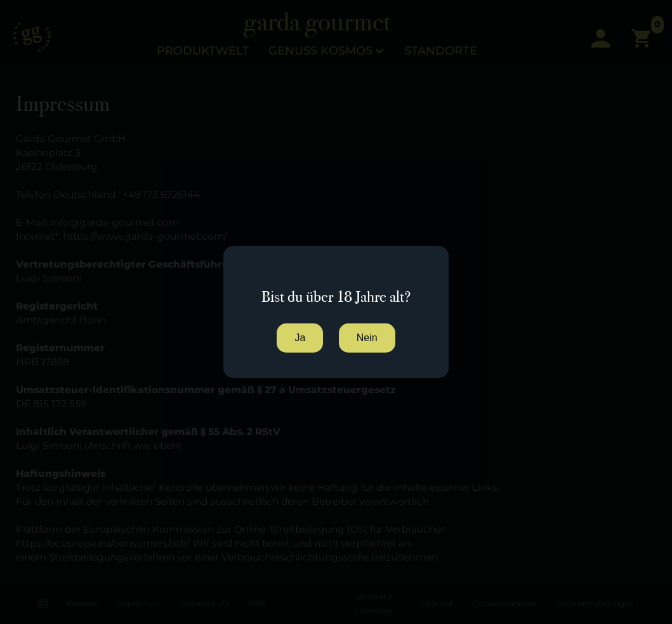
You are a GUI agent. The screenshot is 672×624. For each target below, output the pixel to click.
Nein (367, 338)
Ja (300, 338)
